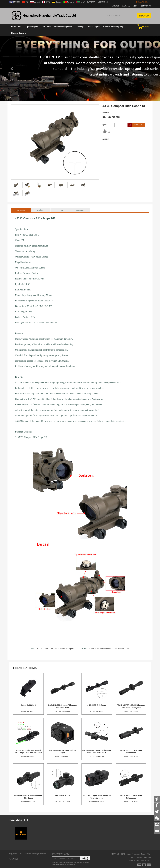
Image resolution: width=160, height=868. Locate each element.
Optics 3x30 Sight (28, 705)
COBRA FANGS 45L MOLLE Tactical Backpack (56, 649)
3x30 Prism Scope (63, 795)
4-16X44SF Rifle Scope (97, 705)
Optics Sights (32, 27)
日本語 (48, 2)
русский (37, 2)
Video (129, 854)
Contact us (136, 854)
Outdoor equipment (63, 27)
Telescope (80, 27)
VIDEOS (136, 6)
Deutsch (59, 2)
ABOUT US (115, 6)
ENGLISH (17, 2)
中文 (27, 2)
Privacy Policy (146, 854)
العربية (83, 2)
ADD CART (135, 125)
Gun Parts (46, 27)
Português (71, 2)
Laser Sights (94, 27)
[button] (12, 68)
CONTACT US (146, 6)
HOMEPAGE (17, 27)
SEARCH (144, 16)
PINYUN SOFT (145, 861)
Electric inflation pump (113, 27)
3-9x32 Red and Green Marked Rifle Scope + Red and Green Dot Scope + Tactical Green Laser (28, 753)
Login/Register (142, 2)
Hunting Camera (18, 33)
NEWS (123, 854)
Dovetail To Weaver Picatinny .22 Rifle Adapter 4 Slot (108, 649)
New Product (126, 6)
